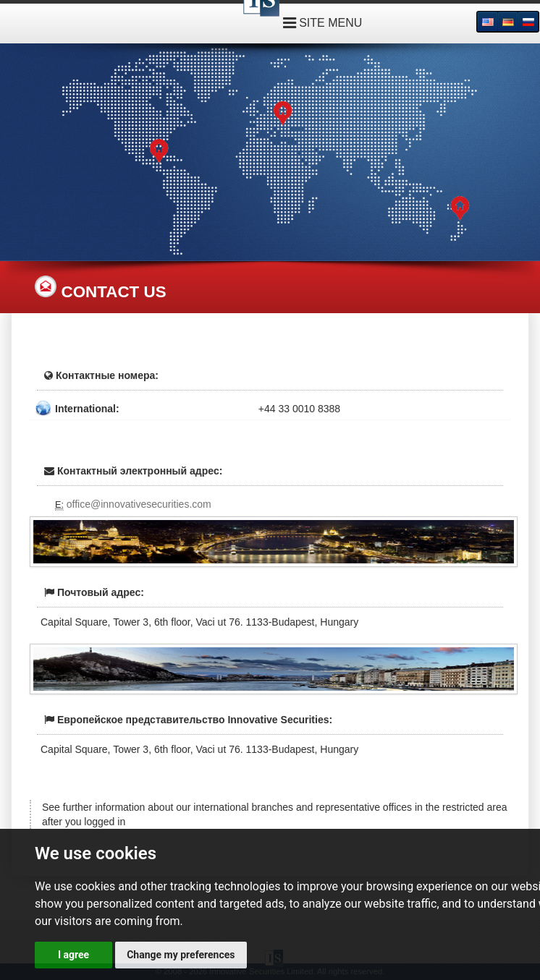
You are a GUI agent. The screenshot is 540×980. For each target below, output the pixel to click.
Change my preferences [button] (181, 955)
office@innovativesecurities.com (139, 504)
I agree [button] (73, 955)
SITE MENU (323, 23)
